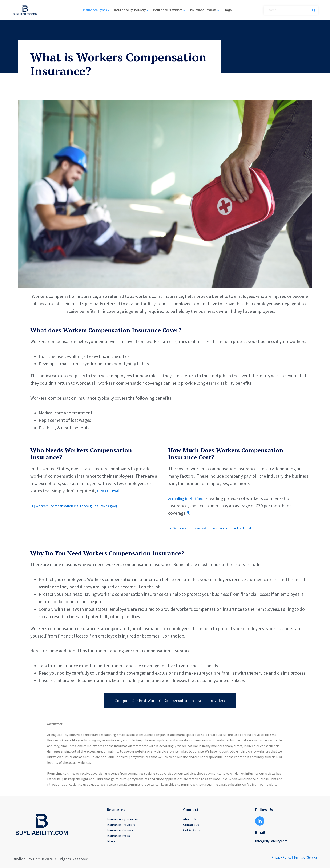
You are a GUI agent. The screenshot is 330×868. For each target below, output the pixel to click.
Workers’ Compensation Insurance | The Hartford (222, 528)
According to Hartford (189, 498)
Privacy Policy (281, 857)
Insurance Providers (171, 10)
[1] (33, 506)
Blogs (228, 10)
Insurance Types (98, 10)
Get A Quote (192, 830)
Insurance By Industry (134, 10)
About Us (190, 819)
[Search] (314, 10)
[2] (171, 528)
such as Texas (110, 491)
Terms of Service (305, 857)
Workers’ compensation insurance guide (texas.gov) (86, 506)
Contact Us (191, 825)
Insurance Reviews (206, 10)
